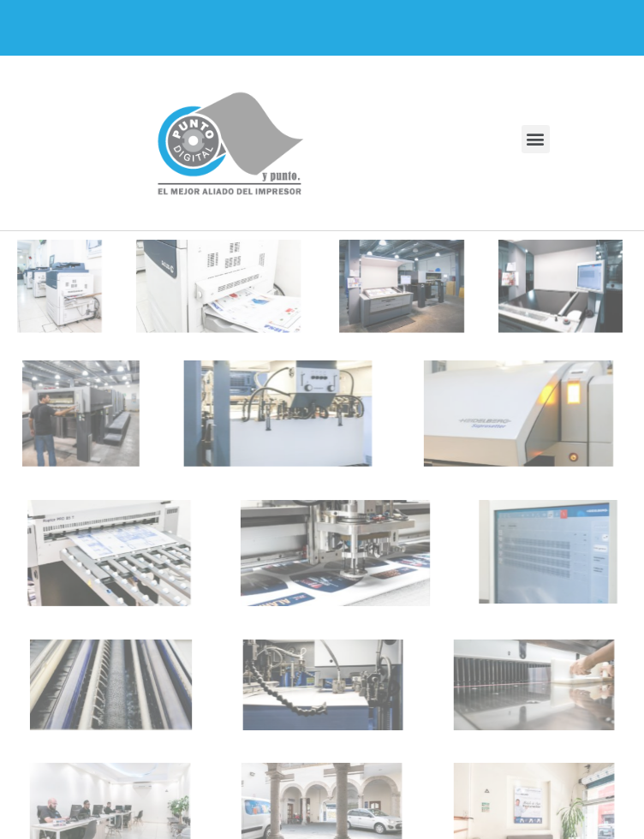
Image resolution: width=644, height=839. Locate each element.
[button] (536, 139)
